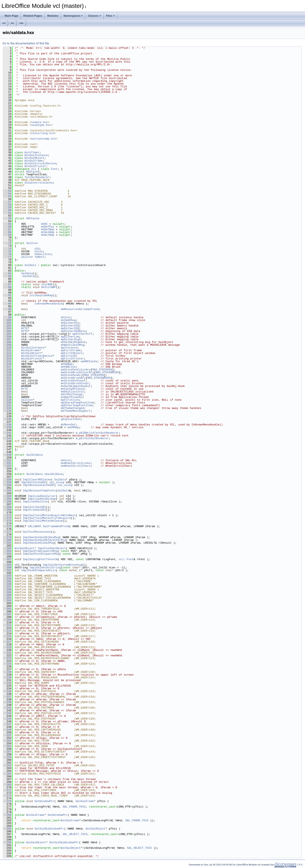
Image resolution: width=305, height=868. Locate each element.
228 (7, 672)
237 (7, 697)
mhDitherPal (70, 323)
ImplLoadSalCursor (42, 496)
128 (7, 397)
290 (7, 842)
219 (7, 647)
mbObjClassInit (72, 392)
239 (7, 702)
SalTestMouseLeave (37, 532)
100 (7, 320)
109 (7, 345)
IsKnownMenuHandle (49, 304)
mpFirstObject (71, 353)
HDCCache (33, 172)
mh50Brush (68, 367)
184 (7, 551)
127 (7, 394)
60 (7, 210)
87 (7, 284)
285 (7, 829)
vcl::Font (126, 559)
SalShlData (35, 455)
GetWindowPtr (58, 815)
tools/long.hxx (43, 133)
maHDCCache (89, 361)
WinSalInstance (36, 155)
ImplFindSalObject (52, 548)
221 (7, 653)
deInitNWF (49, 287)
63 (7, 218)
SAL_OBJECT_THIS (75, 834)
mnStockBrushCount (75, 383)
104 (7, 331)
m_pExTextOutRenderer (92, 438)
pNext (40, 257)
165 (7, 499)
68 (7, 232)
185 (7, 554)
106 (7, 337)
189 (7, 565)
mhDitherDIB (70, 326)
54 (7, 194)
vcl (4, 23)
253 (7, 741)
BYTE (24, 328)
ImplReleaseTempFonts (39, 491)
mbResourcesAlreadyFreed (80, 309)
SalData (30, 265)
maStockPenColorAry (76, 370)
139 (7, 427)
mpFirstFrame (71, 350)
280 (7, 815)
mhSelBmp (48, 232)
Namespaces (73, 16)
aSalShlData (53, 474)
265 (7, 774)
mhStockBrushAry (73, 378)
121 (7, 378)
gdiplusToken (71, 419)
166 (7, 502)
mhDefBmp (48, 229)
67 (7, 229)
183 (7, 548)
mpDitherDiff (82, 334)
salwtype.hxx (41, 125)
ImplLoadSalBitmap (42, 499)
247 (7, 724)
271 (7, 790)
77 (7, 257)
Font (54, 169)
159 (7, 482)
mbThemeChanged (72, 408)
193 (7, 576)
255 (7, 746)
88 (7, 287)
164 (7, 496)
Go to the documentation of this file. (26, 43)
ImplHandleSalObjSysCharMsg (44, 540)
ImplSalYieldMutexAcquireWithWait (49, 515)
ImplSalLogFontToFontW (40, 559)
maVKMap (73, 427)
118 (7, 370)
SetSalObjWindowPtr (49, 829)
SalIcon (32, 243)
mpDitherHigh (71, 339)
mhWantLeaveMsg (72, 345)
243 (7, 713)
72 (7, 243)
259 (7, 757)
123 (7, 383)
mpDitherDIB (70, 328)
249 (7, 730)
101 (7, 323)
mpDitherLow (70, 337)
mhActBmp (48, 235)
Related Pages (33, 16)
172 (7, 518)
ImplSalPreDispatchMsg (40, 551)
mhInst (66, 317)
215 (7, 636)
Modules (53, 16)
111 (7, 350)
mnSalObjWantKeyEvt (76, 386)
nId (37, 249)
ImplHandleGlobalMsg (39, 543)
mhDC (44, 224)
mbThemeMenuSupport (76, 411)
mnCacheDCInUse (72, 389)
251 (7, 735)
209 (7, 620)
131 (7, 405)
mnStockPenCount (73, 381)
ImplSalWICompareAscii (39, 570)
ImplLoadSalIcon (35, 502)
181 (7, 543)
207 (7, 614)
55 (7, 196)
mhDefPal (48, 227)
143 (7, 438)
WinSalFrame (34, 161)
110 (7, 348)
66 (7, 227)
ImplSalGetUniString (45, 568)
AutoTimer (32, 152)
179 (7, 537)
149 (7, 455)
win (21, 23)
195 (7, 581)
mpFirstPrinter (72, 359)
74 (7, 249)
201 (7, 598)
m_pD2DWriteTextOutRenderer (97, 433)
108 (7, 342)
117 (7, 367)
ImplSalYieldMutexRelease (43, 521)
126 (7, 392)
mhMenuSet (68, 425)
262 (7, 765)
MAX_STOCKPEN (102, 370)
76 (7, 254)
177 (7, 532)
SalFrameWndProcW (56, 526)
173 (7, 521)
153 (7, 466)
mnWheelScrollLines (76, 463)
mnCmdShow (68, 320)
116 (7, 364)
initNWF (47, 284)
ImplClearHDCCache (37, 480)
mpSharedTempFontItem (77, 403)
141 (7, 433)
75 (7, 251)
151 (7, 460)
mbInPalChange (71, 394)
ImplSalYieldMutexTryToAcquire (47, 518)
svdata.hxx (39, 122)
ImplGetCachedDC (34, 482)
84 (7, 276)
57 (7, 202)
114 (7, 359)
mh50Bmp (67, 364)
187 (7, 559)
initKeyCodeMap (41, 295)
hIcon (39, 251)
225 (7, 664)
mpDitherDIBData (73, 331)
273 (7, 796)
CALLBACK (34, 526)
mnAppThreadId (71, 397)
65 (7, 224)
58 (7, 205)
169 (7, 510)
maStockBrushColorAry (77, 372)
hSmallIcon (43, 254)
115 (7, 361)
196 (7, 584)
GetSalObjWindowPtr (64, 842)
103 (7, 328)
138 (7, 425)
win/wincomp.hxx (44, 139)
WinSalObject (35, 158)
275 (7, 801)
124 (7, 386)
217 (7, 642)
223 (7, 658)
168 (7, 507)
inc (12, 23)
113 (7, 356)
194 (7, 579)
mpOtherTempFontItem (76, 405)
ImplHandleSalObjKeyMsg (41, 537)
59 (7, 207)
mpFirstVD (68, 356)
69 (7, 235)
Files (111, 16)
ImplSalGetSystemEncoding (63, 565)
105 (7, 334)
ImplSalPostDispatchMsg (41, 554)
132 (7, 408)
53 (7, 191)
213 (7, 631)
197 (7, 587)
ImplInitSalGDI (34, 507)
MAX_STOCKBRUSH (107, 372)
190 (7, 568)
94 (7, 304)
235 (7, 691)
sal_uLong (57, 482)
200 (7, 595)
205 (7, 609)
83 (7, 273)
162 (7, 491)
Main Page (11, 16)
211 (7, 625)
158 (7, 480)
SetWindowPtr (44, 801)
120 (7, 375)
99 (7, 317)
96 (7, 309)
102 (7, 326)
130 (7, 403)
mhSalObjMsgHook (73, 342)
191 (7, 570)
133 (7, 411)
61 (7, 213)
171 (7, 515)
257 (7, 752)
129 (7, 400)
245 (7, 719)
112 (7, 353)
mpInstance (69, 348)
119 (7, 372)
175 (7, 526)
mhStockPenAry (71, 375)
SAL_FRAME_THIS (74, 807)
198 (7, 590)
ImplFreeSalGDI (34, 510)
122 (7, 381)
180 (7, 540)
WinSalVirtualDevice (40, 163)
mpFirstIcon (70, 400)
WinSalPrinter (35, 166)
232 (7, 683)
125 (7, 389)
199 (7, 592)
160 (7, 485)
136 (7, 419)
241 (7, 708)
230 (7, 677)
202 (7, 601)
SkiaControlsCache (39, 183)
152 (7, 463)
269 (7, 785)
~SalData (28, 276)
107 (7, 339)
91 (7, 295)
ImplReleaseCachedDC (39, 485)
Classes (94, 16)
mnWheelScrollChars (76, 466)
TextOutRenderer (37, 177)
